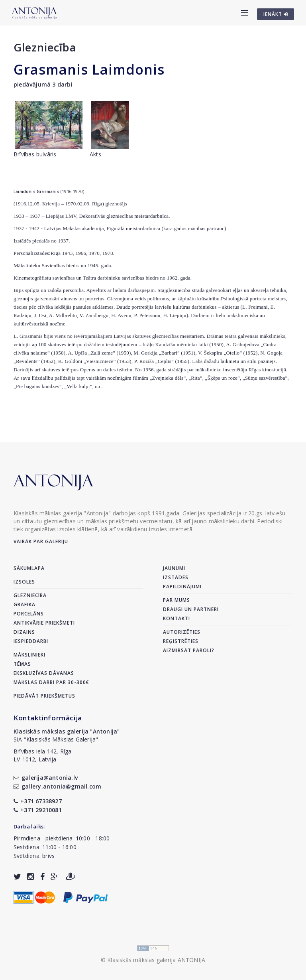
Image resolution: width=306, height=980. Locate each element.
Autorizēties (182, 632)
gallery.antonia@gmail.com (57, 786)
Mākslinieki (29, 655)
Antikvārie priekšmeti (44, 623)
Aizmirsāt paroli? (189, 650)
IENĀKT (276, 14)
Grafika (25, 604)
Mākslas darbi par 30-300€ (51, 682)
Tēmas (22, 664)
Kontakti (177, 618)
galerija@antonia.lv (46, 778)
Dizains (24, 632)
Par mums (177, 600)
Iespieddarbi (31, 641)
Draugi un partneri (191, 609)
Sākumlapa (29, 568)
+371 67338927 (38, 801)
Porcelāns (29, 614)
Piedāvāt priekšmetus (44, 696)
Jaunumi (174, 568)
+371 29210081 (38, 810)
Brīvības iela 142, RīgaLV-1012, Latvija (43, 755)
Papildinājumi (182, 587)
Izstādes (176, 577)
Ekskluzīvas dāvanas (44, 673)
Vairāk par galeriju (41, 541)
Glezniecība (45, 47)
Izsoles (24, 582)
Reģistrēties (181, 641)
